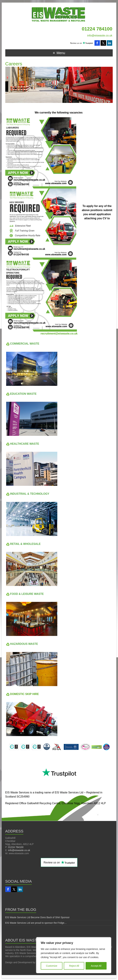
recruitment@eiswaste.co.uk (59, 334)
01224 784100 (16, 847)
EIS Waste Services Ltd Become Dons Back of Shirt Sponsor (38, 917)
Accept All (96, 966)
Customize (52, 966)
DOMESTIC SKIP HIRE (18, 694)
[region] (74, 955)
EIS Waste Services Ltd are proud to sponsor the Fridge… (36, 923)
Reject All (74, 966)
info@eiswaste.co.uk (100, 36)
